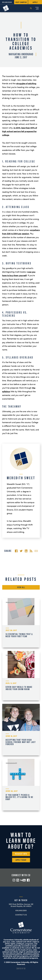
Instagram (14, 880)
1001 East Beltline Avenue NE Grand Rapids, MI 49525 (21, 905)
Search (31, 8)
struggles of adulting (26, 83)
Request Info (21, 854)
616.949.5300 (21, 910)
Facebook (28, 880)
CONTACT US (21, 915)
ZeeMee (18, 880)
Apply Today (21, 860)
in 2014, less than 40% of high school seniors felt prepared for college (20, 131)
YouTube (23, 880)
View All (21, 587)
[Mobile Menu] (37, 8)
